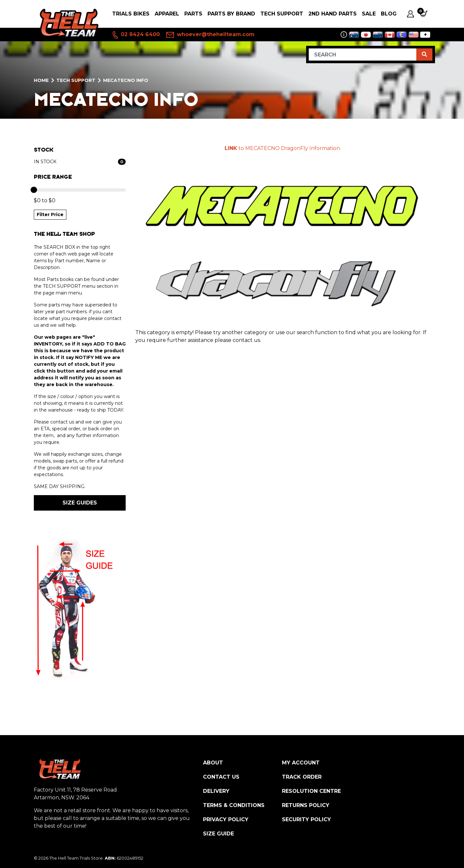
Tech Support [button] (282, 14)
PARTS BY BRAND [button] (231, 14)
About (213, 763)
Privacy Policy (226, 819)
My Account (301, 763)
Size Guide (218, 834)
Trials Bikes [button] (131, 14)
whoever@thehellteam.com (210, 35)
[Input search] (363, 55)
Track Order (302, 777)
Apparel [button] (167, 14)
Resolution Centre (311, 791)
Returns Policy (306, 805)
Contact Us (221, 777)
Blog (389, 14)
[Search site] (424, 55)
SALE (369, 14)
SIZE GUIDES (80, 503)
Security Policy (306, 819)
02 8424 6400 (136, 35)
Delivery (216, 791)
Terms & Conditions (234, 805)
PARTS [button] (193, 14)
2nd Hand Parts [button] (333, 14)
